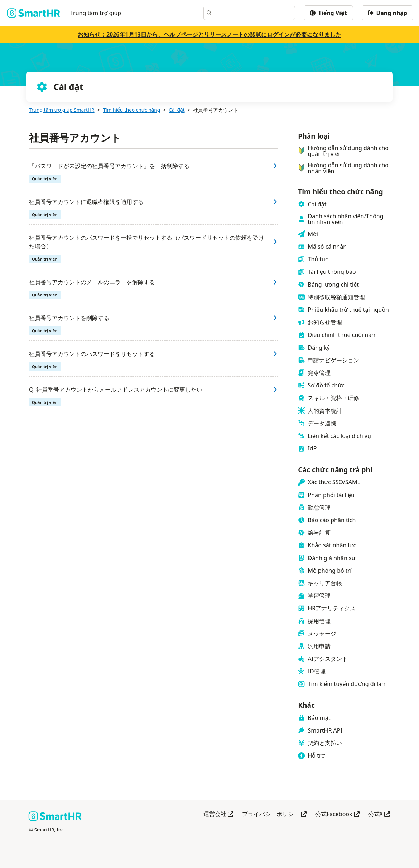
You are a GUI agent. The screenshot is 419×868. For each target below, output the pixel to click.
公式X (379, 814)
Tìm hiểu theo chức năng (131, 110)
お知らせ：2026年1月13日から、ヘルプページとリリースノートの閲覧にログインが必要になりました (209, 34)
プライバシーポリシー (274, 814)
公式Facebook (337, 814)
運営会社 (218, 814)
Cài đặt (177, 110)
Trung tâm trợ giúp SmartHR (62, 110)
